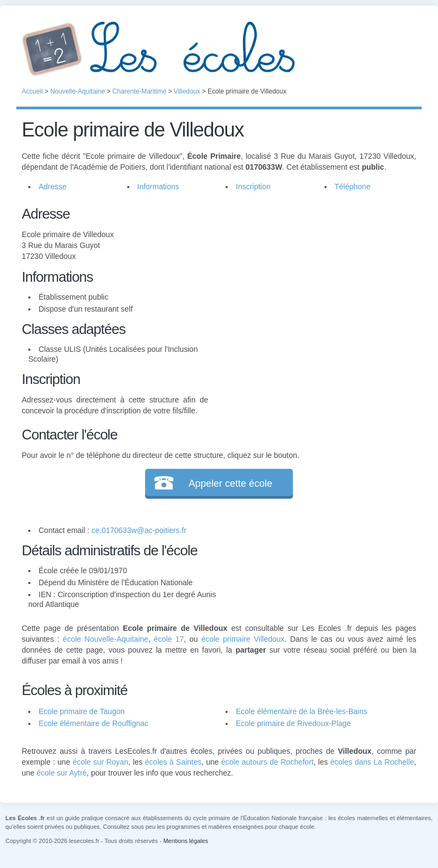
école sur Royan (101, 762)
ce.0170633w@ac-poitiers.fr (139, 530)
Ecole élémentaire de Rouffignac (93, 723)
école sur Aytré (61, 773)
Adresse (52, 187)
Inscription (253, 187)
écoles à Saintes (173, 762)
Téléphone (353, 187)
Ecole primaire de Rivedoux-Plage (293, 723)
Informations (158, 187)
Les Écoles (219, 49)
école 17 (169, 639)
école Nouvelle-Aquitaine (106, 639)
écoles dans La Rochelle (372, 762)
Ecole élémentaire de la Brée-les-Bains (302, 711)
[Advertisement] (312, 280)
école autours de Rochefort (267, 762)
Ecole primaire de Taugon (82, 711)
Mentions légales (186, 841)
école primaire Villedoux (243, 639)
